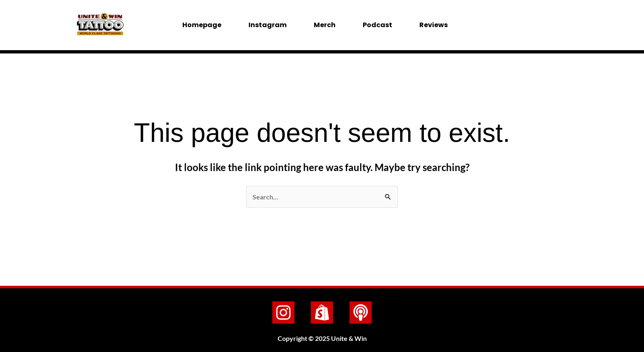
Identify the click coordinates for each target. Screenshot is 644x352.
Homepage (202, 25)
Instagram (268, 25)
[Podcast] (361, 313)
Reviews (434, 25)
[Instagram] (283, 313)
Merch (325, 25)
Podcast (377, 25)
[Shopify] (322, 313)
